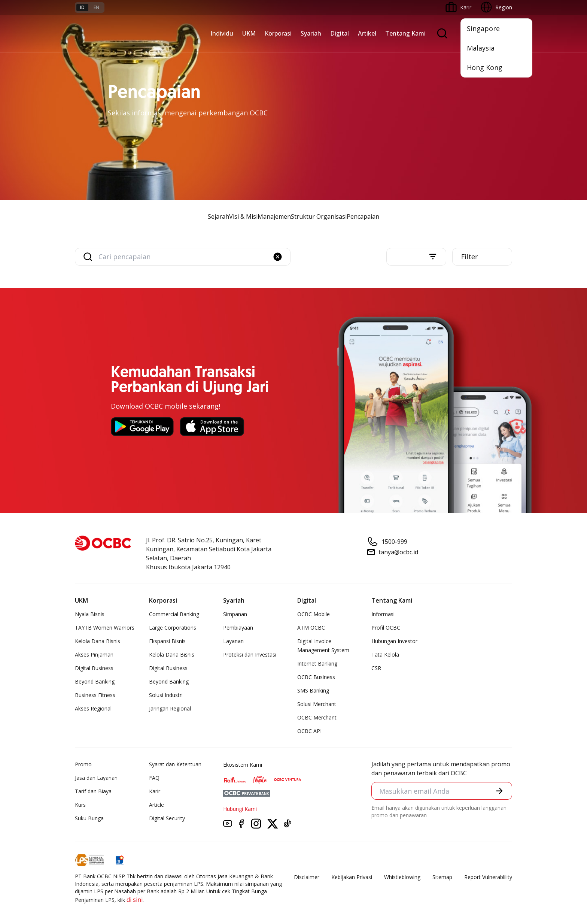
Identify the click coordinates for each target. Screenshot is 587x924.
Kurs (80, 805)
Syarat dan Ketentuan (175, 765)
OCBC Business (316, 677)
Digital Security (167, 819)
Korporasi (278, 33)
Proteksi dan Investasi (250, 655)
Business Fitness (95, 695)
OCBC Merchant (317, 718)
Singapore (483, 28)
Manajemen (274, 216)
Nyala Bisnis (90, 614)
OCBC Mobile (314, 614)
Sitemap (442, 877)
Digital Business (94, 668)
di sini (135, 900)
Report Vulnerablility (488, 877)
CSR (376, 668)
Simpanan (235, 614)
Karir (155, 792)
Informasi (383, 614)
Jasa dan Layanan (96, 778)
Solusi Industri (166, 695)
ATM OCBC (311, 628)
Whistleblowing (402, 877)
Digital (340, 33)
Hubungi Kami (240, 809)
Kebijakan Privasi (352, 877)
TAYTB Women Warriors (105, 628)
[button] (278, 257)
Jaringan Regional (170, 709)
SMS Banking (313, 691)
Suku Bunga (89, 819)
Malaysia (481, 48)
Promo (83, 765)
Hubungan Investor (394, 641)
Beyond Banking (95, 682)
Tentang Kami (405, 33)
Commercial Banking (174, 614)
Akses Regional (93, 709)
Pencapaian (363, 216)
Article (156, 805)
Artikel (367, 33)
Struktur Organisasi (319, 216)
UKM (249, 33)
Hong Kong (485, 67)
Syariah (311, 33)
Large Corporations (173, 628)
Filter (470, 257)
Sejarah (218, 216)
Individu (222, 33)
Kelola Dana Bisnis (98, 641)
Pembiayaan (238, 628)
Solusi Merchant (317, 704)
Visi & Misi (243, 216)
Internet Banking (317, 664)
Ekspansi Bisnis (167, 641)
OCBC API (309, 731)
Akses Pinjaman (94, 655)
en (96, 7)
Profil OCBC (386, 628)
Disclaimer (307, 877)
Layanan (233, 641)
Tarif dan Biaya (93, 792)
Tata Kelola (385, 655)
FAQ (154, 778)
